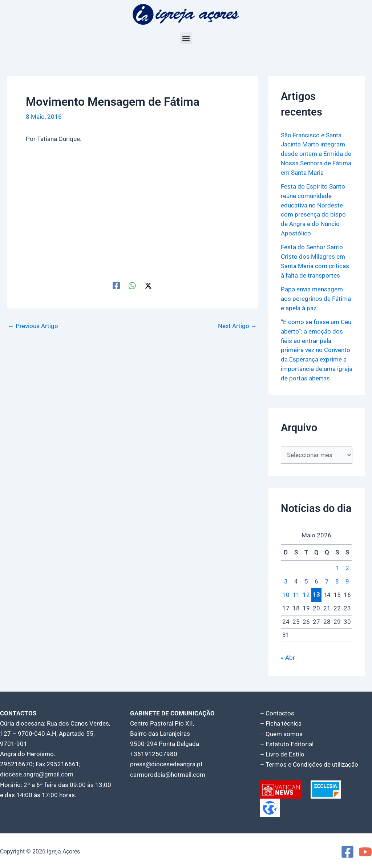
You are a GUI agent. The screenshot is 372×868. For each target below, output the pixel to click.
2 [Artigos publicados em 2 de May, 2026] (347, 566)
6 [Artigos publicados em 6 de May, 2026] (316, 580)
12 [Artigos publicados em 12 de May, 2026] (306, 593)
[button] (186, 38)
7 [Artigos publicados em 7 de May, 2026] (327, 580)
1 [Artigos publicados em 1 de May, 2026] (337, 566)
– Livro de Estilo (282, 752)
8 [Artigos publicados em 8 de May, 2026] (337, 580)
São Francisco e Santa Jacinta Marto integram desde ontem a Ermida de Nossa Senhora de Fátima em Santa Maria (316, 154)
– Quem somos (281, 732)
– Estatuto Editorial (287, 742)
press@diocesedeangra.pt (166, 763)
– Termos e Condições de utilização (309, 763)
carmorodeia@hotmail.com (168, 773)
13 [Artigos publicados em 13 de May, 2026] (316, 593)
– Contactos (277, 712)
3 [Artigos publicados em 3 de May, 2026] (286, 580)
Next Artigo (237, 326)
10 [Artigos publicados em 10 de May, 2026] (286, 593)
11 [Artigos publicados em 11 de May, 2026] (296, 593)
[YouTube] (365, 850)
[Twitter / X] (148, 285)
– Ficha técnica (281, 722)
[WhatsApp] (132, 285)
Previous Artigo (33, 326)
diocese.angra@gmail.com (37, 773)
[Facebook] (116, 285)
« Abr (288, 656)
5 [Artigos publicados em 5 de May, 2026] (306, 580)
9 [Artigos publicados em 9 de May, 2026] (347, 580)
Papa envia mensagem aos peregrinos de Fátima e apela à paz (316, 297)
